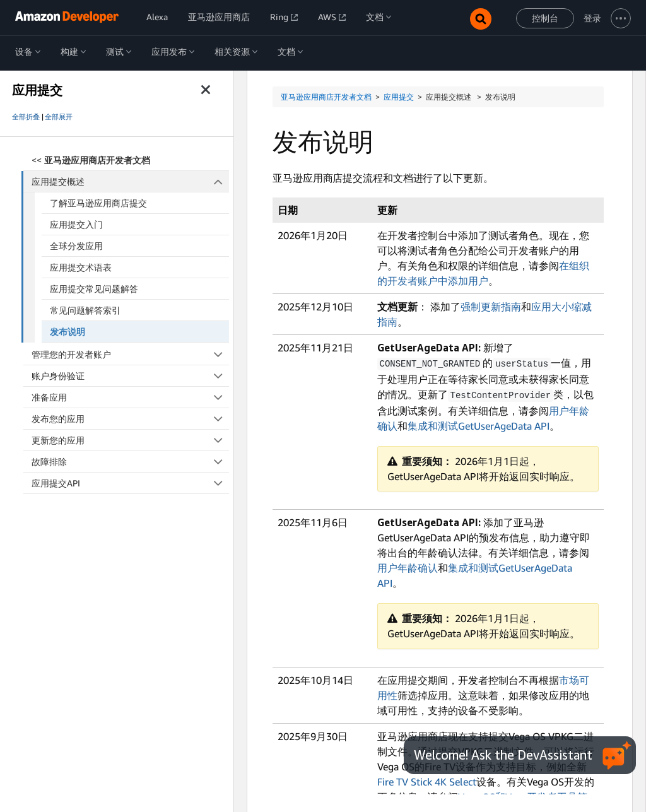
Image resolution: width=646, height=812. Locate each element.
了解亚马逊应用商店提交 (98, 203)
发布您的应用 (130, 419)
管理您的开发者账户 (130, 354)
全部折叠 (26, 117)
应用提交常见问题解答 (94, 289)
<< (91, 160)
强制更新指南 (491, 307)
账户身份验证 (130, 376)
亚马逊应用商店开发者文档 (326, 97)
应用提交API (130, 483)
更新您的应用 (130, 440)
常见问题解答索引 (85, 310)
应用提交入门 (76, 224)
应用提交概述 (131, 181)
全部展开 (59, 117)
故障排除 (130, 462)
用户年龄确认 (408, 567)
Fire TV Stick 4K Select (427, 780)
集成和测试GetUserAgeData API (479, 425)
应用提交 (399, 97)
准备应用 (130, 397)
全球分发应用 (76, 246)
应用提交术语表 (81, 267)
